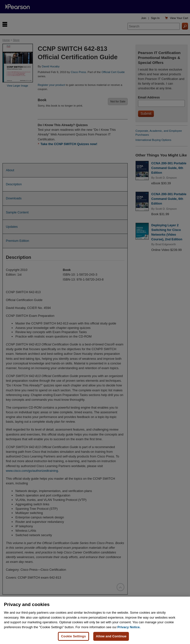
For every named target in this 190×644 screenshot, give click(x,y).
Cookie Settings (73, 636)
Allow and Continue (111, 636)
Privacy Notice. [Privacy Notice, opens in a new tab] (129, 627)
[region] (95, 620)
